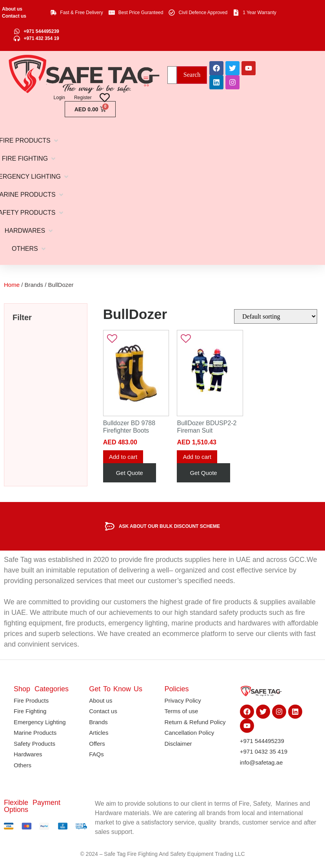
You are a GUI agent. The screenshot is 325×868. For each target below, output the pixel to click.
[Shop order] (276, 316)
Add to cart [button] (123, 457)
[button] (29, 231)
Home (12, 285)
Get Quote (130, 473)
